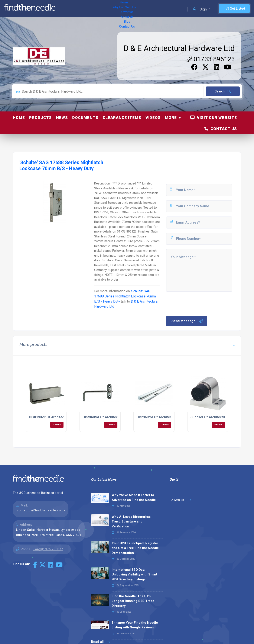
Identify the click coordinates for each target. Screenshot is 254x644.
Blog (145, 9)
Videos (153, 118)
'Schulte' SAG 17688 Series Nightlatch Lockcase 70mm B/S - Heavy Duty (125, 296)
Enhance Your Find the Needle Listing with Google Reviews (135, 625)
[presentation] (198, 303)
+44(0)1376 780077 (48, 549)
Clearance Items (122, 118)
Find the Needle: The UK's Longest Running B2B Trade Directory (133, 601)
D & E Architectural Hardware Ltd (179, 48)
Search (223, 91)
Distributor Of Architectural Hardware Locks (171, 417)
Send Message (187, 321)
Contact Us (161, 9)
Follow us (180, 500)
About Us (130, 9)
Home (65, 9)
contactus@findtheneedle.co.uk (41, 510)
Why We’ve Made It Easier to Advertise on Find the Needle (134, 497)
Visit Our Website (214, 118)
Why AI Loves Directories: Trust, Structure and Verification (131, 522)
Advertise (111, 9)
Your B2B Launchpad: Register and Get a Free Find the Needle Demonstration (135, 548)
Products (40, 118)
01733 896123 (210, 59)
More (171, 118)
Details (57, 425)
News (62, 118)
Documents (85, 118)
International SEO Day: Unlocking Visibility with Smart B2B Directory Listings (134, 574)
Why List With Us (86, 9)
